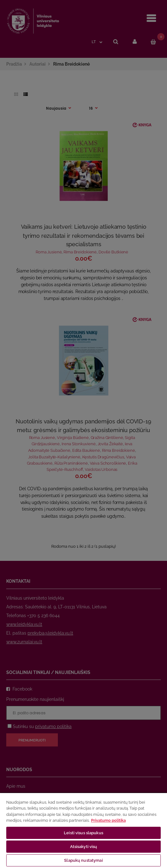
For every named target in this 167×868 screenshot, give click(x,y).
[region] (83, 830)
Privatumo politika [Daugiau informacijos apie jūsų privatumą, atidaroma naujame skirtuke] (108, 820)
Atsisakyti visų (84, 847)
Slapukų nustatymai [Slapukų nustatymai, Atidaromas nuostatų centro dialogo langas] (83, 860)
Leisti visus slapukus (83, 833)
